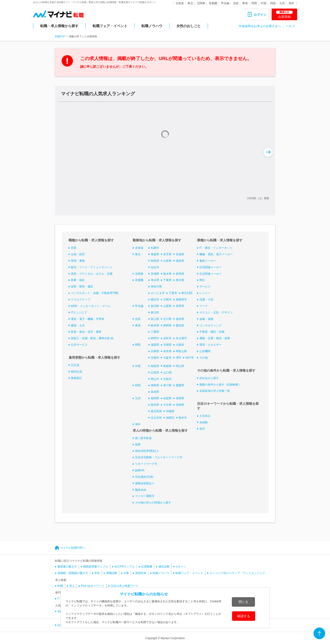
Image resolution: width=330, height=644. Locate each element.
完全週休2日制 (144, 477)
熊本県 (155, 405)
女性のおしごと (189, 26)
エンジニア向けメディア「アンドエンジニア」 (239, 573)
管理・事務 (78, 261)
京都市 (155, 358)
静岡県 (167, 325)
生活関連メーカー (211, 274)
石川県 (167, 319)
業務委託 (76, 378)
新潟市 (155, 312)
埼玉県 (155, 280)
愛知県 (180, 325)
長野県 (180, 306)
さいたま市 (158, 293)
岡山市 (155, 379)
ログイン (260, 15)
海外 (291, 3)
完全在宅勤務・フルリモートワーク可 (159, 457)
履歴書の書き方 (67, 567)
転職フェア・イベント (110, 26)
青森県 (155, 254)
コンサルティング (211, 325)
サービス (205, 287)
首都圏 (213, 3)
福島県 (180, 261)
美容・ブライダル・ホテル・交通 (92, 274)
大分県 (167, 405)
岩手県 (167, 254)
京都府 (167, 345)
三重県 (155, 332)
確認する (244, 616)
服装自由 (141, 490)
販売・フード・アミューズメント (92, 267)
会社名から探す (209, 378)
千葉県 (167, 280)
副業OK (140, 470)
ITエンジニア (79, 312)
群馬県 (180, 274)
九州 (282, 3)
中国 (264, 3)
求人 (72, 586)
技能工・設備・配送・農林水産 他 (92, 338)
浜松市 (167, 338)
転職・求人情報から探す (59, 26)
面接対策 (141, 573)
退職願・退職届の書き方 (73, 573)
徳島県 (155, 385)
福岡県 (155, 398)
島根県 (167, 366)
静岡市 (155, 338)
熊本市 (183, 418)
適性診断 (164, 567)
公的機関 (205, 351)
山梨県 (167, 306)
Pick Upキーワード (93, 586)
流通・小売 (206, 300)
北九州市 (156, 418)
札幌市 (155, 248)
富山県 (155, 319)
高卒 (202, 429)
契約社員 (76, 372)
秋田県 (155, 261)
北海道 (180, 3)
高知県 (155, 392)
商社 (202, 280)
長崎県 (180, 398)
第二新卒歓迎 (143, 438)
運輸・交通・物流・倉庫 (215, 338)
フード (204, 306)
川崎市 (167, 300)
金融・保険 (206, 319)
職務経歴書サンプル (96, 567)
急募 (138, 444)
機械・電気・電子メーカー (216, 254)
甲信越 (225, 3)
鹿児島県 (156, 411)
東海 (245, 3)
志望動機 (147, 567)
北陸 (236, 3)
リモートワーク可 (146, 464)
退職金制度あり (145, 483)
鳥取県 (155, 366)
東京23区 (187, 293)
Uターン (181, 567)
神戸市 (190, 358)
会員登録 (284, 15)
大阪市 (167, 358)
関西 (254, 3)
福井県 (180, 319)
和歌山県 (181, 351)
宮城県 (180, 254)
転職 (60, 586)
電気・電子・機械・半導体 (88, 319)
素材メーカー (208, 261)
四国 (273, 3)
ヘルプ (290, 26)
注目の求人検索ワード (125, 586)
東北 (190, 3)
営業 (74, 248)
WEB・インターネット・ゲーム (91, 306)
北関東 (201, 3)
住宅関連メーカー (211, 267)
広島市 (167, 379)
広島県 (155, 373)
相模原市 (181, 300)
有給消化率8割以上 (147, 451)
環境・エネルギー (211, 345)
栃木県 (167, 274)
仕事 (126, 573)
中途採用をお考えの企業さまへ (260, 26)
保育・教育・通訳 (82, 287)
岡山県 (180, 366)
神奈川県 (156, 287)
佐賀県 (167, 398)
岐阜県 (155, 325)
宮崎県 (180, 405)
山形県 (167, 261)
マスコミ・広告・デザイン (216, 312)
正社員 (75, 365)
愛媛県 (180, 385)
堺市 (179, 358)
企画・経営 (78, 254)
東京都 (180, 280)
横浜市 (155, 300)
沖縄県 (170, 411)
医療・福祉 (78, 280)
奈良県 (167, 351)
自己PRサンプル (125, 567)
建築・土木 (78, 325)
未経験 (204, 422)
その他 (204, 358)
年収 (97, 573)
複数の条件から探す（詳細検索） (220, 385)
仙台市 (155, 267)
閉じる (243, 602)
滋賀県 (155, 345)
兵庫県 (155, 351)
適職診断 (112, 573)
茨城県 (155, 274)
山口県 (167, 373)
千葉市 (173, 293)
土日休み (205, 416)
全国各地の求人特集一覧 (215, 391)
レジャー (205, 293)
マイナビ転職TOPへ (73, 548)
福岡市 (170, 418)
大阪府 (180, 345)
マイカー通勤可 (145, 496)
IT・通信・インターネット (216, 248)
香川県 (167, 385)
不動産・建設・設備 (212, 332)
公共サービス (79, 345)
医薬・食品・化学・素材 (86, 332)
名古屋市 (181, 338)
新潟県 (155, 306)
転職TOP (60, 36)
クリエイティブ (81, 300)
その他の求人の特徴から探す (153, 503)
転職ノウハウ (152, 26)
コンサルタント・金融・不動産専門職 (94, 293)
